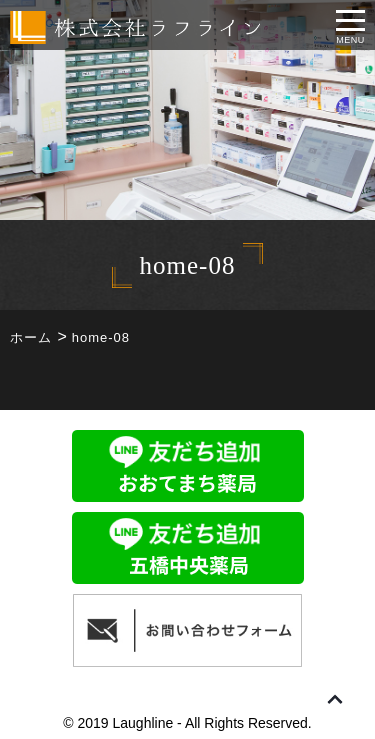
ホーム (31, 337)
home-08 (101, 337)
